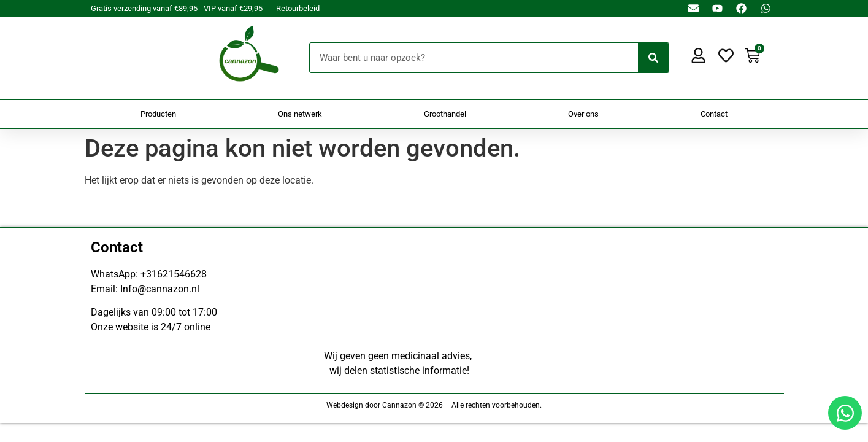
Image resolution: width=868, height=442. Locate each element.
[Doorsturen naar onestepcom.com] (434, 221)
